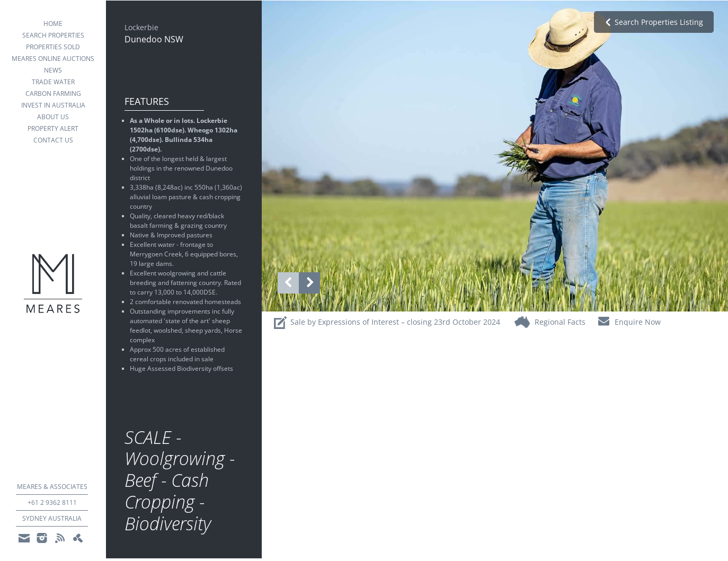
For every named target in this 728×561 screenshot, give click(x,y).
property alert (53, 128)
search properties (53, 35)
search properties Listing (659, 22)
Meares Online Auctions (53, 59)
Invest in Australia (53, 105)
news (53, 70)
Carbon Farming (53, 93)
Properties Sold (53, 47)
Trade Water (53, 82)
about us (53, 117)
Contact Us (53, 140)
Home (53, 24)
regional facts (560, 322)
